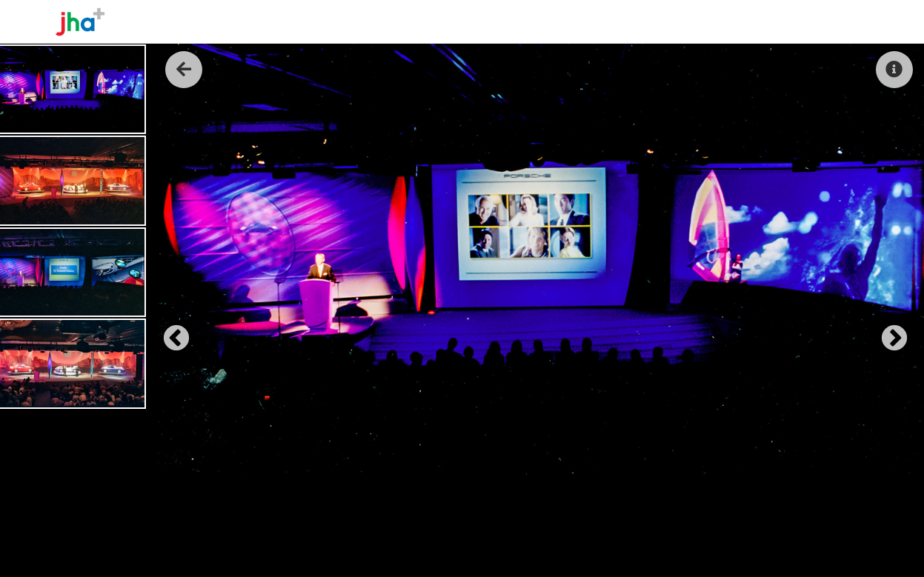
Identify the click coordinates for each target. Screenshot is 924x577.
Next (887, 332)
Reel (788, 21)
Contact (840, 21)
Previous (169, 332)
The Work (734, 21)
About (674, 21)
